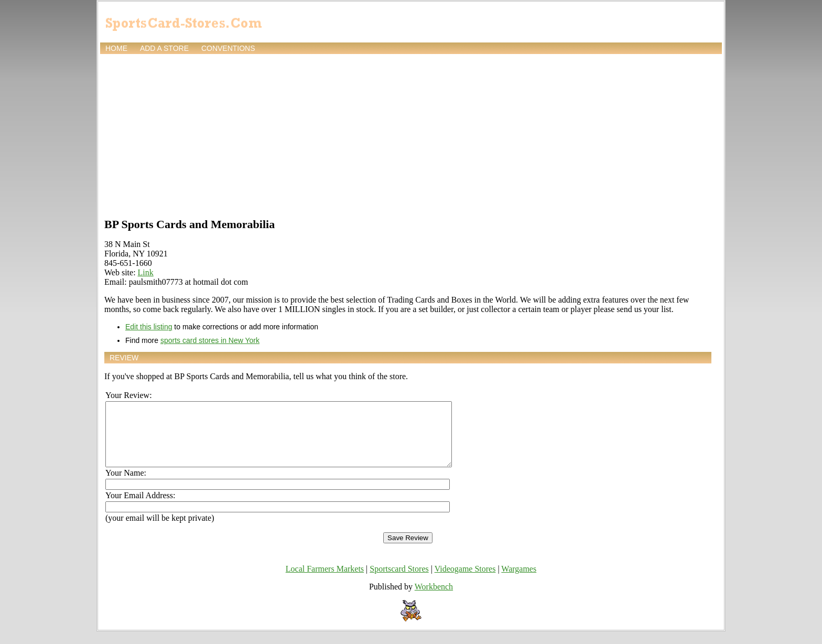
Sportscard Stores (399, 581)
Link (146, 272)
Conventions (228, 48)
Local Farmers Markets (325, 581)
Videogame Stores (465, 581)
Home (116, 48)
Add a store (164, 48)
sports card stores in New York (210, 340)
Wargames (519, 581)
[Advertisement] (411, 135)
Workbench (434, 599)
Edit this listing (149, 327)
